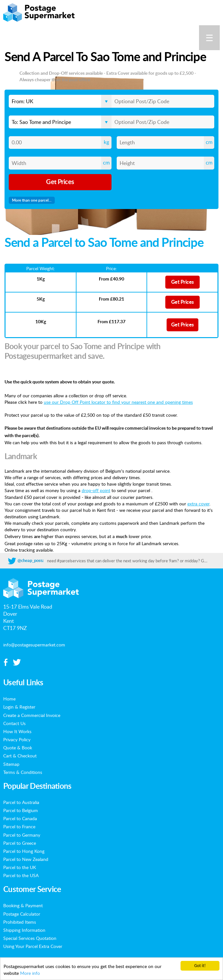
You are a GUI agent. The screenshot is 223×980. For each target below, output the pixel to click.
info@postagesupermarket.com (34, 644)
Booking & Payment (23, 905)
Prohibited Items (20, 922)
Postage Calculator (22, 914)
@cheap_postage (33, 561)
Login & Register (19, 707)
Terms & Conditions (23, 772)
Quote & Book (18, 747)
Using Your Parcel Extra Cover (33, 946)
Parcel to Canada (20, 818)
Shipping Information (24, 930)
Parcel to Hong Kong (24, 851)
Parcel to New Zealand (26, 859)
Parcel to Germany (22, 835)
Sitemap (11, 764)
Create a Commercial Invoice (32, 715)
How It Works (17, 731)
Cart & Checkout (20, 755)
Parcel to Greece (20, 843)
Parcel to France (19, 826)
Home (9, 699)
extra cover (198, 503)
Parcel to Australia (21, 802)
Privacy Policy (17, 739)
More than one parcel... (32, 200)
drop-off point (96, 490)
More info (30, 973)
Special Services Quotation (30, 938)
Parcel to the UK (20, 867)
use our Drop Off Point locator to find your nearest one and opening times (118, 402)
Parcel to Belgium (21, 810)
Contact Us (14, 723)
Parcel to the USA (21, 875)
